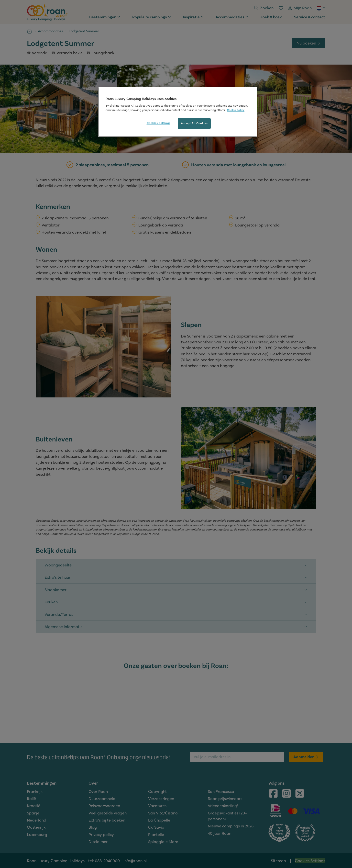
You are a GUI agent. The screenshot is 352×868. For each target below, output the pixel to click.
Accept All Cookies (194, 123)
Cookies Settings (159, 123)
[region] (178, 112)
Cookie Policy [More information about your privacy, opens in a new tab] (236, 110)
